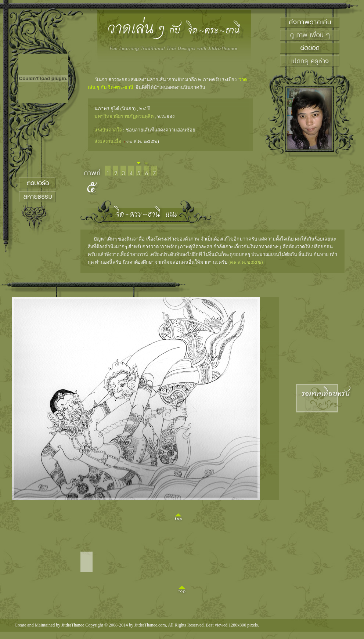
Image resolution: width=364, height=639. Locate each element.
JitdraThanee (73, 625)
